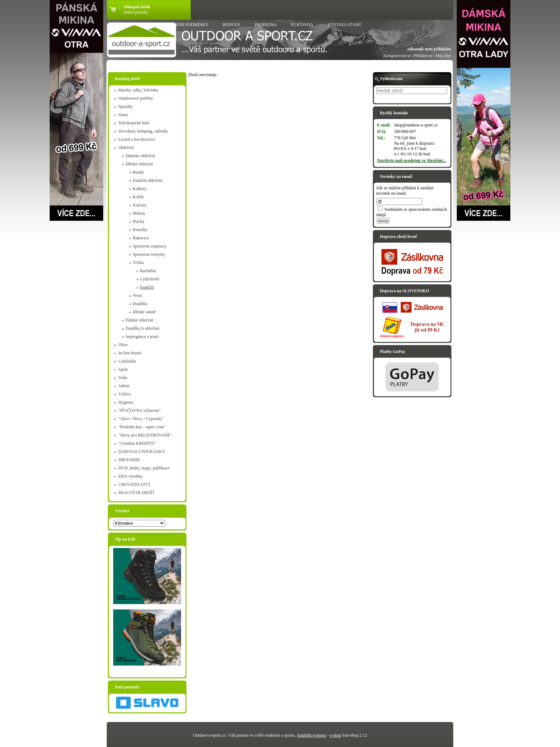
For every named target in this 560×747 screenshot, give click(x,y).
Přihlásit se (423, 56)
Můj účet (443, 56)
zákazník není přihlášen (429, 49)
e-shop (335, 735)
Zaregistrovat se (397, 56)
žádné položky (136, 12)
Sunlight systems (312, 735)
